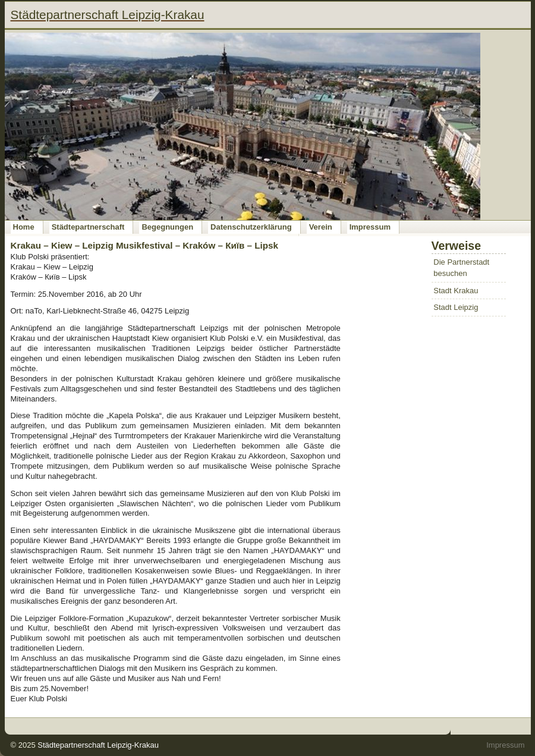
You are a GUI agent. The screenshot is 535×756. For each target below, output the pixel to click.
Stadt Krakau (456, 291)
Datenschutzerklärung (251, 227)
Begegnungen (167, 227)
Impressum (370, 227)
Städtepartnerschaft (88, 227)
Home (24, 227)
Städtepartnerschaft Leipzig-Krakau (98, 745)
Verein (321, 227)
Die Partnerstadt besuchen (461, 268)
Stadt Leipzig (456, 307)
